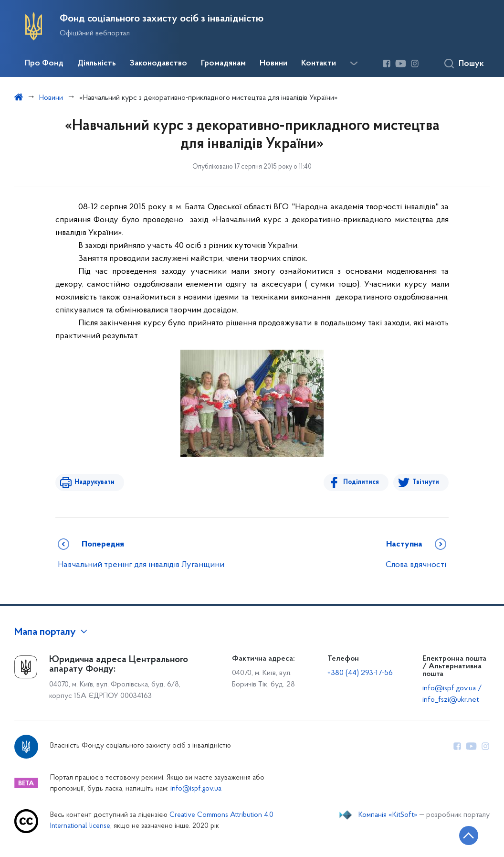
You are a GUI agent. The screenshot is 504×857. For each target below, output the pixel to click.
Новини (273, 64)
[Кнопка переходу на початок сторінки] (468, 836)
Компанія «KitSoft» (388, 815)
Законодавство (158, 64)
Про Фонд (44, 64)
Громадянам (223, 64)
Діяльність (97, 64)
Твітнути (426, 482)
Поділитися (361, 482)
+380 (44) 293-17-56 (360, 673)
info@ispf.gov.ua (196, 789)
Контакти (319, 64)
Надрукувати (94, 482)
